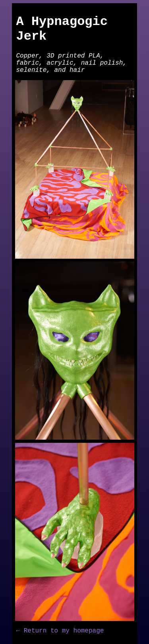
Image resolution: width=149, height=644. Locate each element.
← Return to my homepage (60, 631)
